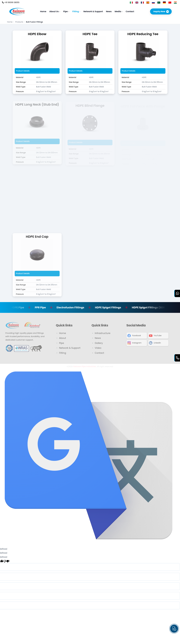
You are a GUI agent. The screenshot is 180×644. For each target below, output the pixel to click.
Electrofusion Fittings (74, 307)
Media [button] (119, 11)
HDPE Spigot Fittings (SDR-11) (154, 307)
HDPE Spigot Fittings (111, 307)
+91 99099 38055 (11, 2)
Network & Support (93, 11)
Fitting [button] (76, 11)
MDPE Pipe (21, 307)
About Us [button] (55, 11)
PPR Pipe (44, 307)
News (109, 11)
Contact (130, 11)
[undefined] (6, 561)
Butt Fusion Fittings (34, 22)
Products (20, 22)
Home (43, 11)
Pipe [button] (66, 11)
